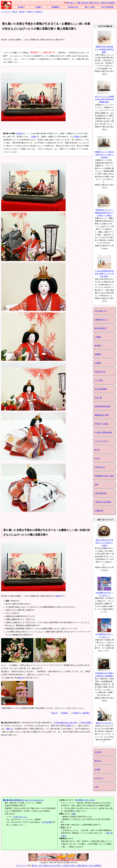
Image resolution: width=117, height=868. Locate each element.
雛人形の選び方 (101, 328)
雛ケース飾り (90, 7)
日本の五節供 (86, 723)
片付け (97, 458)
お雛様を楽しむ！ (102, 320)
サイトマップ (21, 866)
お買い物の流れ (101, 493)
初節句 (69, 726)
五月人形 (98, 752)
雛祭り (9, 729)
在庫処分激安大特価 (103, 406)
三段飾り (39, 7)
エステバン (99, 778)
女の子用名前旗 (107, 7)
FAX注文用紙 (47, 822)
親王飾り (21, 7)
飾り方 (97, 450)
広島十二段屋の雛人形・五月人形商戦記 (86, 866)
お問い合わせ (100, 467)
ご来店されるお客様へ (103, 502)
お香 (96, 787)
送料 (96, 485)
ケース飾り (99, 380)
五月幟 (97, 769)
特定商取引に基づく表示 (104, 476)
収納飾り (98, 354)
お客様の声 (99, 511)
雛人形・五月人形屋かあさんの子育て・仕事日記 (51, 866)
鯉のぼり (98, 761)
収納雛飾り (56, 7)
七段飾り (77, 137)
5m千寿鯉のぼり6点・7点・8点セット (104, 634)
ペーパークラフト (102, 441)
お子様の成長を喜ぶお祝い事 (65, 723)
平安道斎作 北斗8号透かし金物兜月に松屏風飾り (104, 673)
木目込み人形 (73, 7)
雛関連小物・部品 (102, 415)
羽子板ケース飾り (102, 424)
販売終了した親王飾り (35, 12)
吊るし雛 (98, 398)
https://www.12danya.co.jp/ (23, 800)
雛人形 (15, 12)
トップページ (6, 12)
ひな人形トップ (101, 311)
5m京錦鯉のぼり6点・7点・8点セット (104, 593)
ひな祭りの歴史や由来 (103, 432)
